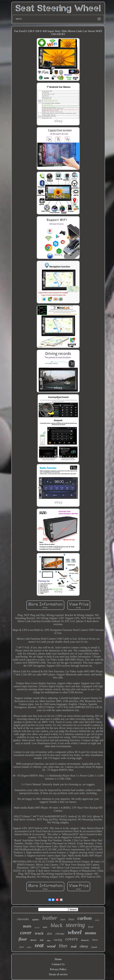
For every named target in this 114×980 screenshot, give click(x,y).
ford (21, 947)
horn (95, 940)
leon (63, 919)
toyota (37, 927)
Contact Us (58, 964)
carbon (85, 918)
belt (42, 940)
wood (51, 946)
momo (90, 933)
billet (49, 941)
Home (58, 959)
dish (49, 934)
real (74, 946)
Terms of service (58, 974)
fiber (63, 946)
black (56, 925)
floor (23, 939)
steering (75, 925)
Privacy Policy (58, 969)
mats (27, 926)
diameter (85, 940)
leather (50, 918)
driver (34, 940)
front (91, 927)
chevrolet (23, 919)
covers (71, 939)
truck (39, 933)
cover (26, 933)
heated (94, 947)
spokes (36, 920)
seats (29, 947)
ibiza (71, 919)
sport (45, 927)
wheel (75, 932)
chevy (84, 946)
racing (58, 940)
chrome (60, 934)
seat (39, 945)
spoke (97, 920)
